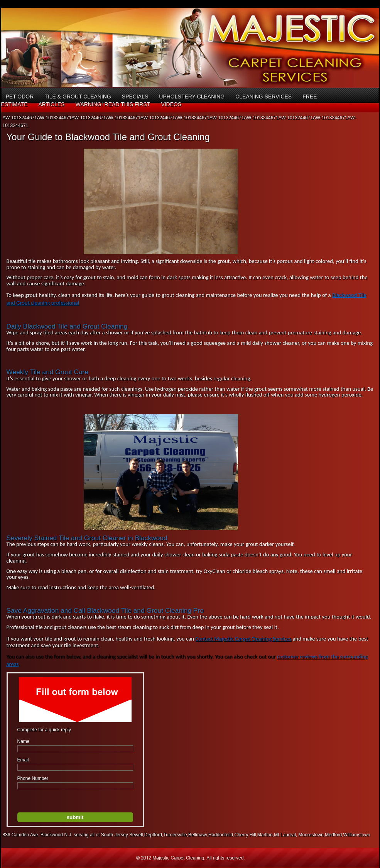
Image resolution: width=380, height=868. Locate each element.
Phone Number (33, 778)
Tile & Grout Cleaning (78, 97)
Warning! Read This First (113, 104)
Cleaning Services (263, 97)
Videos (171, 104)
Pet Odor (20, 97)
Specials (135, 97)
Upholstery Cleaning (192, 97)
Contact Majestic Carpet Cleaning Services (243, 639)
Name (24, 741)
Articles (51, 104)
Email (23, 760)
